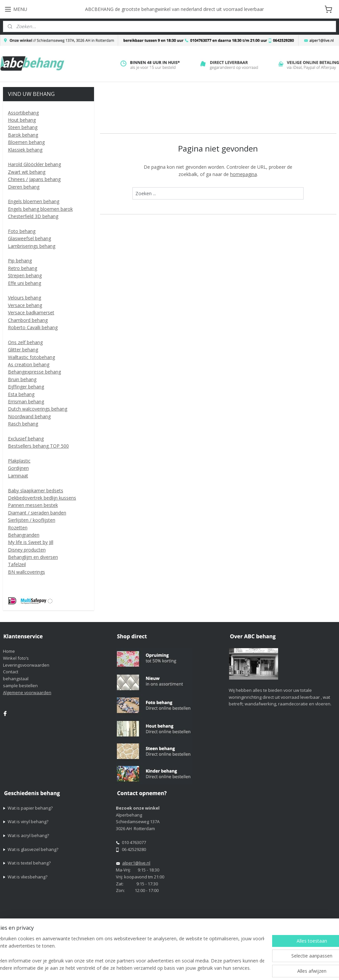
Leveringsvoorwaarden (26, 665)
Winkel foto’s (16, 658)
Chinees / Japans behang (34, 179)
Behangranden (24, 535)
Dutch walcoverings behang (38, 409)
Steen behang (23, 127)
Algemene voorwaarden (27, 692)
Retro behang (23, 268)
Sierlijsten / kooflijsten (32, 520)
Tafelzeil (17, 564)
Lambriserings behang (32, 246)
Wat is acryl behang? (28, 835)
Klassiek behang (25, 150)
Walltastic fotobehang (31, 357)
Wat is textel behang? (29, 863)
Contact (11, 672)
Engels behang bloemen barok (40, 209)
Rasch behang (23, 424)
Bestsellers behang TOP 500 (38, 446)
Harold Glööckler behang (34, 164)
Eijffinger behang (26, 387)
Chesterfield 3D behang (33, 216)
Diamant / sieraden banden (37, 513)
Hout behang (22, 120)
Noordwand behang (29, 416)
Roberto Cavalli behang (33, 327)
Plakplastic (19, 461)
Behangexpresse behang (34, 372)
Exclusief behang (26, 439)
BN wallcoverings (26, 572)
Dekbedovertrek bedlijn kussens (42, 498)
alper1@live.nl (136, 863)
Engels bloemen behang (34, 201)
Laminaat (18, 476)
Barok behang (23, 135)
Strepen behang (25, 275)
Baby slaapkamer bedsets (36, 490)
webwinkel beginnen (246, 968)
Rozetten (18, 528)
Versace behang (25, 305)
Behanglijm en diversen (33, 557)
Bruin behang (22, 379)
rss (220, 968)
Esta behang (21, 394)
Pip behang (20, 261)
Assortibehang (23, 113)
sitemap (206, 968)
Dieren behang (24, 187)
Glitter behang (23, 350)
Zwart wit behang (27, 172)
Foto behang (22, 231)
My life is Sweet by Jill (31, 542)
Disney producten (27, 550)
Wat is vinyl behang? (28, 822)
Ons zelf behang (25, 342)
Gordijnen (18, 468)
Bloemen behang (26, 142)
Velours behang (24, 298)
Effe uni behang (24, 283)
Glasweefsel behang (29, 238)
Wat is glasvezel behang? (33, 849)
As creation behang (29, 364)
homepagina (243, 174)
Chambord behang (28, 320)
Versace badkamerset (31, 312)
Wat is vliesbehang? (27, 877)
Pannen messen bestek (33, 505)
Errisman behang (26, 401)
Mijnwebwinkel (303, 968)
